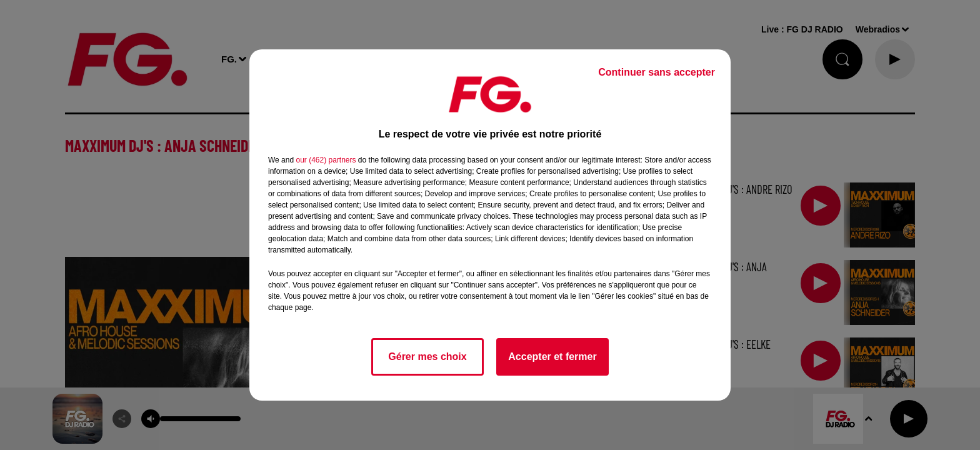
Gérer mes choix (427, 357)
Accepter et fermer (552, 357)
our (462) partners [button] (326, 160)
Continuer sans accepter (657, 72)
